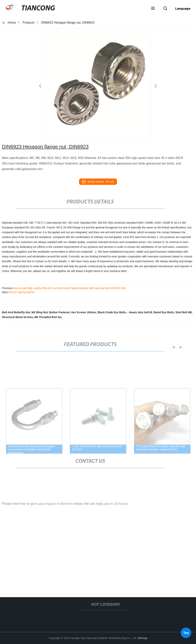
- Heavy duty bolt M (140, 312)
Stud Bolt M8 (184, 312)
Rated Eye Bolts (164, 312)
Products (28, 23)
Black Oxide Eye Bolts (112, 312)
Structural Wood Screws (17, 317)
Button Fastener (59, 312)
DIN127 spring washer (22, 292)
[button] (153, 9)
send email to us (98, 182)
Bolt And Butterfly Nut (16, 312)
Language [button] (183, 8)
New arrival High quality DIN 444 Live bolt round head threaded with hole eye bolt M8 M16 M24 (70, 288)
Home (12, 23)
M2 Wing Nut (40, 312)
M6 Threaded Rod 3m (48, 317)
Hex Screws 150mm (84, 312)
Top (186, 632)
